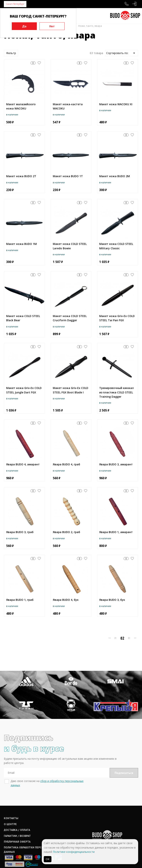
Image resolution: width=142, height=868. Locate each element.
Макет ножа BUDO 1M (21, 244)
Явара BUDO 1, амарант (116, 532)
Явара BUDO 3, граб (20, 532)
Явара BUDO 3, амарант (116, 464)
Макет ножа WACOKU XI (116, 104)
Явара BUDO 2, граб (66, 532)
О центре (10, 811)
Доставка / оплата (17, 817)
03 (129, 638)
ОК (48, 859)
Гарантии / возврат (17, 823)
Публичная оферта (17, 829)
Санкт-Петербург (15, 4)
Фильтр (11, 53)
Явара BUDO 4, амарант (23, 464)
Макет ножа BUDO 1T (68, 176)
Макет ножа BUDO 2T (21, 176)
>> (135, 638)
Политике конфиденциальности (74, 852)
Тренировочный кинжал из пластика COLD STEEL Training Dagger (116, 392)
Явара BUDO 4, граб (66, 464)
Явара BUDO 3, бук (112, 600)
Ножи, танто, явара (90, 26)
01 (116, 638)
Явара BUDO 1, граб (20, 600)
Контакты (11, 805)
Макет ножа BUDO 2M (115, 176)
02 (122, 638)
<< (110, 638)
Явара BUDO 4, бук (66, 600)
